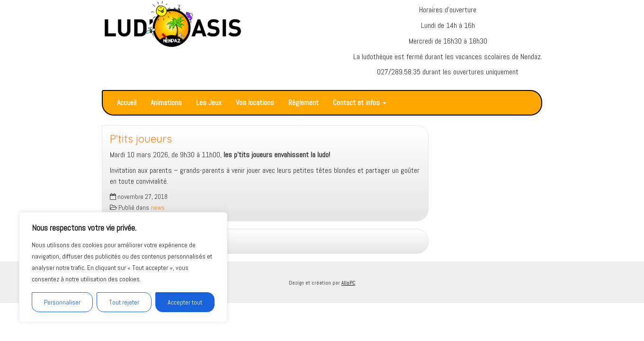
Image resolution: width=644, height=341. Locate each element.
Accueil (127, 103)
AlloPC (348, 283)
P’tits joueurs (141, 139)
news (158, 208)
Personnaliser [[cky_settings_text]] (62, 302)
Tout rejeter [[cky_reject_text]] (124, 302)
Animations (166, 103)
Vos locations (255, 103)
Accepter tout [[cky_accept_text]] (185, 302)
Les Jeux (209, 103)
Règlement (304, 103)
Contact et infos (360, 103)
